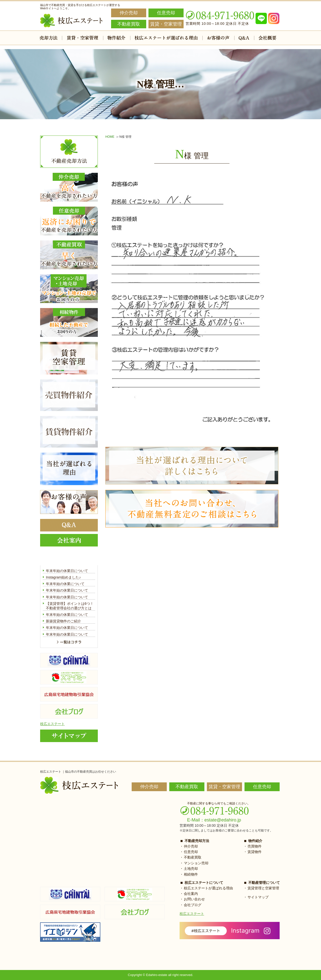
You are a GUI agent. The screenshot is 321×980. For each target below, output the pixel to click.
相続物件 (191, 874)
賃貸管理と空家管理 (263, 888)
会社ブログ (193, 905)
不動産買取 (193, 857)
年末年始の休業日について (67, 571)
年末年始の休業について (65, 584)
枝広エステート (52, 724)
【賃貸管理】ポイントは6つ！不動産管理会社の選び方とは (70, 606)
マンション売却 (196, 863)
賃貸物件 (255, 852)
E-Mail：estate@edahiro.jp (214, 820)
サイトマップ (258, 897)
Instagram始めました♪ (63, 577)
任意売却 (191, 852)
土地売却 (191, 869)
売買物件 (255, 846)
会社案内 (191, 894)
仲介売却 (191, 846)
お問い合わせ (194, 899)
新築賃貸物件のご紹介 (63, 621)
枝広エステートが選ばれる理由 (208, 888)
